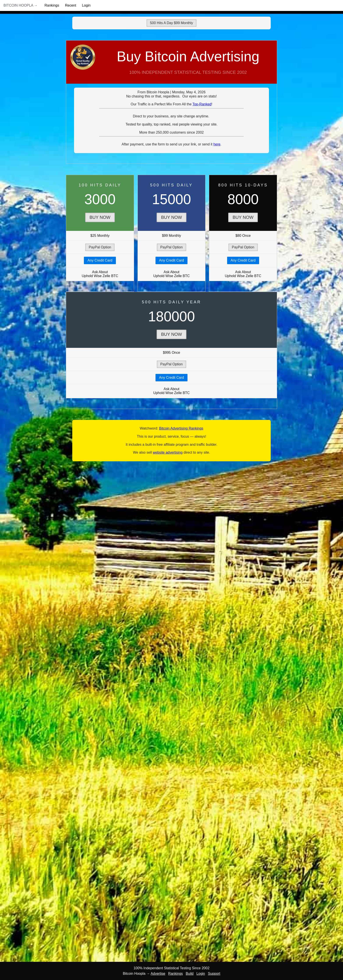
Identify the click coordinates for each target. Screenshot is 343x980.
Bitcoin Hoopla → (21, 5)
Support (214, 974)
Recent (71, 5)
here (217, 144)
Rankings (52, 5)
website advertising (168, 452)
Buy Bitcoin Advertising (171, 66)
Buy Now (100, 217)
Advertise (158, 974)
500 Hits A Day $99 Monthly (172, 23)
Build (190, 974)
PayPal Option (100, 247)
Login (86, 5)
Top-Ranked (202, 104)
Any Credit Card (100, 260)
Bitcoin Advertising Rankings (181, 428)
